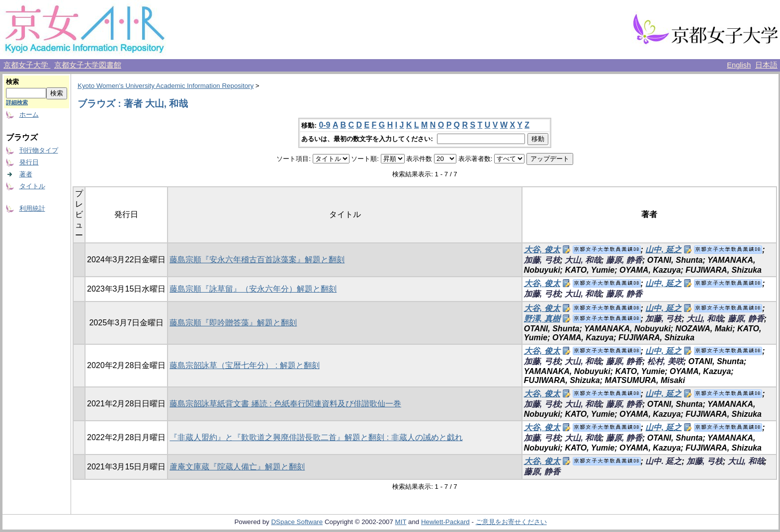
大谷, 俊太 (542, 250)
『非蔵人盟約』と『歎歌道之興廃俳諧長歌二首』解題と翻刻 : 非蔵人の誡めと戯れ (316, 437)
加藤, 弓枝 (542, 260)
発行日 (29, 162)
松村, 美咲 (665, 361)
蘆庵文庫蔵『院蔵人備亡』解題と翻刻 (237, 467)
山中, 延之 (663, 250)
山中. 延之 (663, 461)
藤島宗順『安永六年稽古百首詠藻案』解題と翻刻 (257, 260)
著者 (26, 174)
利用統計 (32, 208)
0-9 (324, 125)
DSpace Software (297, 522)
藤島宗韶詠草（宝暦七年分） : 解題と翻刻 (244, 365)
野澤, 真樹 (542, 319)
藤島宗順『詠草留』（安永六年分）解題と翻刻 (253, 289)
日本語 (766, 65)
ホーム (29, 114)
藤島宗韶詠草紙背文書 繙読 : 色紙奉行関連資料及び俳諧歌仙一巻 (285, 404)
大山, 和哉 (583, 260)
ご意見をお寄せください (511, 522)
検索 (12, 82)
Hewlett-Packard (445, 522)
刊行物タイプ (39, 150)
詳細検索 (17, 102)
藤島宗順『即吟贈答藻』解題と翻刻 (233, 323)
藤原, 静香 (624, 260)
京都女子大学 (27, 65)
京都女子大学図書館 (88, 65)
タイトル (32, 186)
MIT (401, 522)
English (739, 65)
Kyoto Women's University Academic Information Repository (166, 86)
